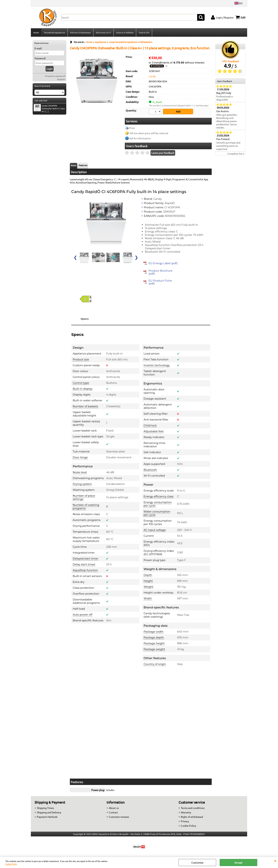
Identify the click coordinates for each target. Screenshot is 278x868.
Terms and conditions (193, 808)
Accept (238, 862)
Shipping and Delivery (49, 812)
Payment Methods (47, 817)
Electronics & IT (103, 32)
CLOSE (275, 861)
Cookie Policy (11, 864)
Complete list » (236, 153)
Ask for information (140, 138)
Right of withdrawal (192, 817)
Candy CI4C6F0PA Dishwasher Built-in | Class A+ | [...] (49, 108)
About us (114, 808)
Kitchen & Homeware (80, 32)
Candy (152, 76)
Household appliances (55, 32)
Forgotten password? (55, 76)
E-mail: (38, 48)
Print (132, 128)
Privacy (185, 821)
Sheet (74, 165)
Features (83, 165)
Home (36, 32)
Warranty (186, 812)
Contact (113, 812)
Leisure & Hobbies (125, 32)
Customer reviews (119, 817)
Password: (40, 58)
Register (61, 79)
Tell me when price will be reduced (149, 133)
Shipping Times (45, 808)
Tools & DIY (144, 32)
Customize (197, 862)
